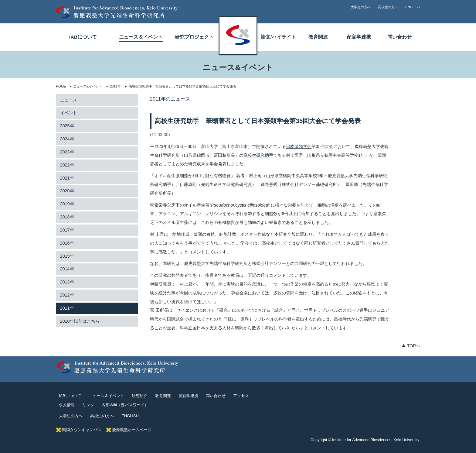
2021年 (67, 178)
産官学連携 (359, 37)
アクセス (241, 396)
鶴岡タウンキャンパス (82, 430)
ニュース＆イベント (141, 37)
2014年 (67, 269)
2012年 (67, 295)
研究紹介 (140, 396)
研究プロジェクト (194, 37)
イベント (69, 113)
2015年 (67, 256)
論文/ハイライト (278, 37)
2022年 (67, 165)
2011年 (113, 86)
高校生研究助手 (258, 155)
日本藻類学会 (299, 146)
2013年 (67, 282)
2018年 (67, 217)
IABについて (83, 37)
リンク (88, 405)
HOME (61, 86)
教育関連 (318, 37)
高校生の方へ (388, 7)
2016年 (67, 243)
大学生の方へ (361, 7)
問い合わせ (399, 37)
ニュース (69, 100)
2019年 (67, 204)
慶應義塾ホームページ (132, 430)
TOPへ (414, 346)
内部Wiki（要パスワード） (125, 405)
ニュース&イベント (86, 86)
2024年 (67, 139)
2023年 (67, 152)
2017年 (67, 230)
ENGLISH (413, 7)
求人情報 (67, 405)
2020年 (67, 191)
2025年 (67, 126)
